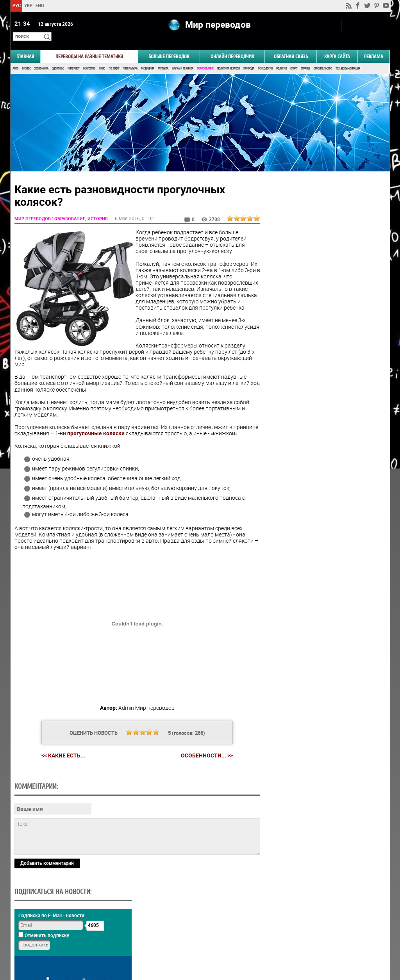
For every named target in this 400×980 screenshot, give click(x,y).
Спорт (294, 58)
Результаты (323, 476)
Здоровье (58, 58)
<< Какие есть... (60, 751)
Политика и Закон (229, 58)
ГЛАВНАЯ (25, 45)
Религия (281, 58)
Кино (102, 58)
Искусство (89, 58)
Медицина (148, 58)
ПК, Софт (114, 58)
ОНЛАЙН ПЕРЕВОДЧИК (232, 45)
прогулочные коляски (122, 423)
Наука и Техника (183, 58)
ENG (40, 5)
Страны (305, 58)
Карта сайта (337, 45)
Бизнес (26, 58)
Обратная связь (291, 45)
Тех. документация (348, 58)
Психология (265, 58)
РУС (16, 5)
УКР (28, 5)
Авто (15, 58)
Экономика (41, 58)
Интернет (73, 58)
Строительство (323, 58)
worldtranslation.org (312, 940)
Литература (130, 58)
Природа (249, 58)
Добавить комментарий (47, 912)
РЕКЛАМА (374, 45)
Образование (205, 58)
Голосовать (323, 464)
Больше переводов (169, 45)
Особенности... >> (204, 751)
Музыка (163, 58)
